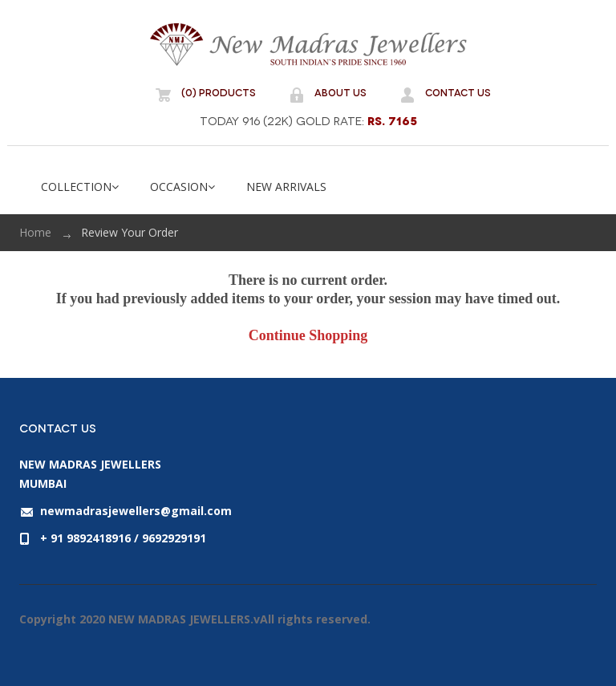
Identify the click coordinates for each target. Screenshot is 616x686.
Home (35, 232)
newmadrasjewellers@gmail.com (136, 511)
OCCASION (182, 187)
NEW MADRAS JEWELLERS (308, 44)
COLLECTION (80, 187)
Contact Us (458, 92)
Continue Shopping (308, 335)
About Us (340, 92)
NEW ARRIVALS (286, 187)
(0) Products (219, 92)
